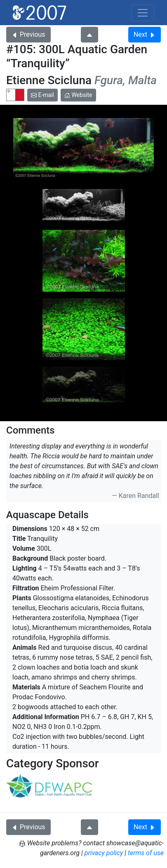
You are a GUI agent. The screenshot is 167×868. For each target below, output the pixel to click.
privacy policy (104, 853)
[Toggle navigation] (143, 13)
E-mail (42, 95)
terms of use (146, 853)
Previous (28, 34)
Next (145, 34)
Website (78, 95)
